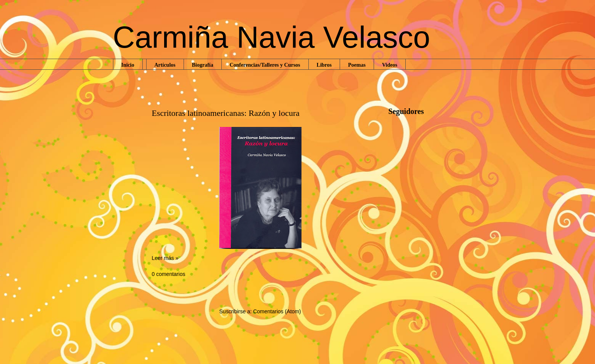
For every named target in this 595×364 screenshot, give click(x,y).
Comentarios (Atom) (277, 311)
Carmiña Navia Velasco (272, 37)
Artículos (165, 65)
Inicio (128, 65)
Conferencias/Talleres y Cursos (265, 65)
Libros (324, 65)
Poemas (357, 65)
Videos (390, 65)
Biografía (203, 65)
